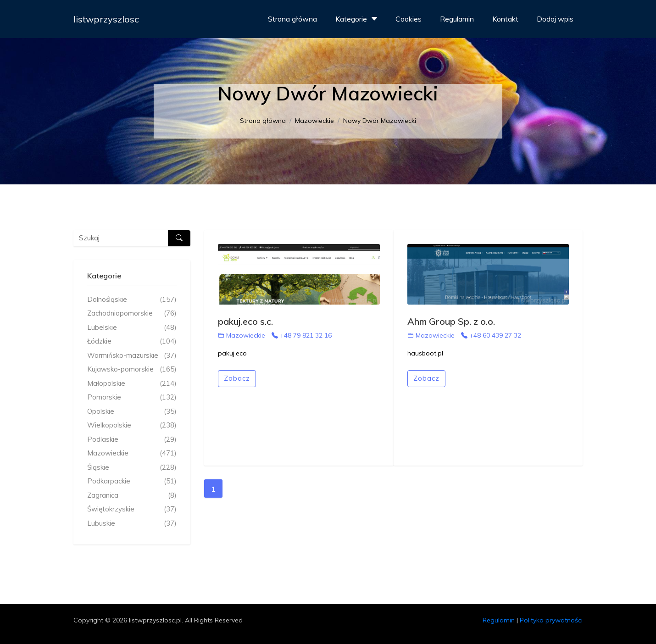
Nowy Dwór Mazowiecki (380, 121)
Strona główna (292, 19)
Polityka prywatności (551, 620)
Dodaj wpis (555, 19)
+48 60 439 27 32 (491, 335)
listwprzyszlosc (106, 19)
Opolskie (132, 412)
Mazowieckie (314, 121)
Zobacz (237, 378)
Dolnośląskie (132, 300)
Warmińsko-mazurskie (132, 356)
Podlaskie (132, 440)
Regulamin (457, 19)
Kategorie (358, 19)
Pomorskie (132, 397)
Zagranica (132, 496)
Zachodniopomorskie (132, 314)
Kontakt (505, 19)
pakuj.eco (232, 353)
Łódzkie (132, 341)
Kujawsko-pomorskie (132, 369)
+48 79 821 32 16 (302, 335)
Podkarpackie (132, 481)
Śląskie (132, 468)
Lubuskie (132, 524)
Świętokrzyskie (132, 509)
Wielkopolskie (132, 425)
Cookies (409, 19)
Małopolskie (132, 384)
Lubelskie (132, 328)
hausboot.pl (425, 353)
